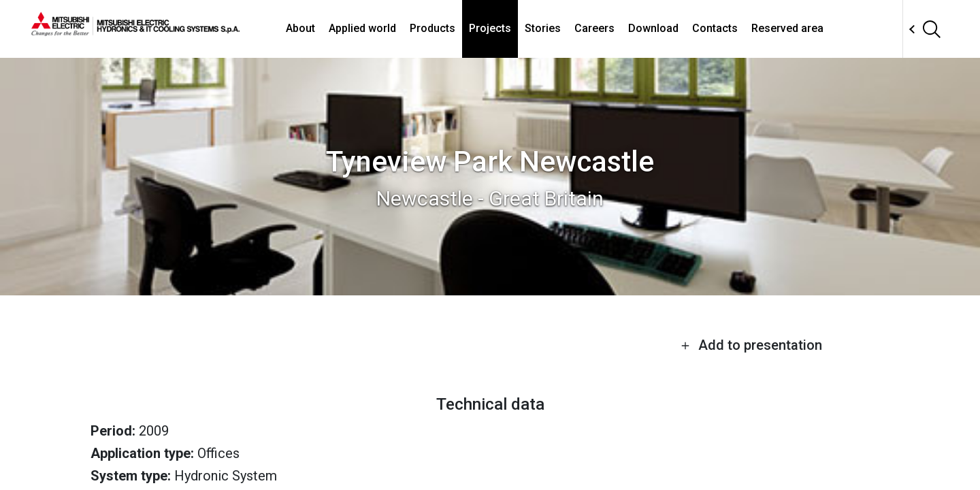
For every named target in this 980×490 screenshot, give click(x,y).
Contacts (715, 28)
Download (653, 28)
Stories (543, 28)
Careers (594, 28)
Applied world (362, 28)
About (300, 28)
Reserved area (787, 28)
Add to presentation (751, 345)
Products (432, 28)
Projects (490, 28)
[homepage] (135, 31)
